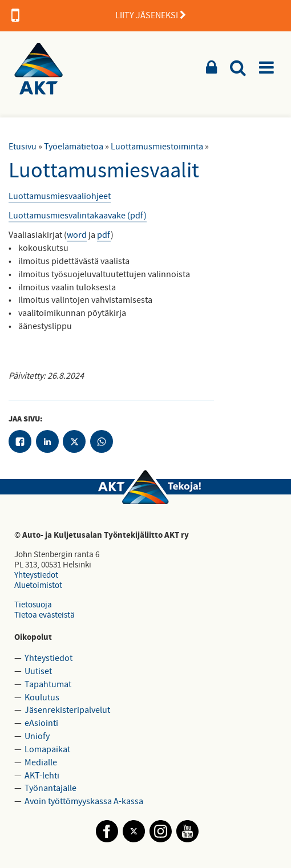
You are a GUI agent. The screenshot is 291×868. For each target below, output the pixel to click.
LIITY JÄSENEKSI (99, 15)
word (77, 235)
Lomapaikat (47, 749)
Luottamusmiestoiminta (157, 147)
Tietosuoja (33, 605)
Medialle (41, 762)
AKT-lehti (42, 776)
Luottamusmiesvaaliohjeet (60, 196)
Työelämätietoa (74, 147)
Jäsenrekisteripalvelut (67, 710)
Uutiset (38, 671)
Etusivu (23, 147)
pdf (104, 235)
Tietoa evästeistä (45, 615)
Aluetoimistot (38, 585)
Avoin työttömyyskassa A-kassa (84, 801)
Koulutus (42, 697)
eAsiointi (41, 723)
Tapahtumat (48, 684)
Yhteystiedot (36, 575)
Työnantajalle (50, 788)
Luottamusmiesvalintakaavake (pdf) (78, 216)
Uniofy (37, 736)
